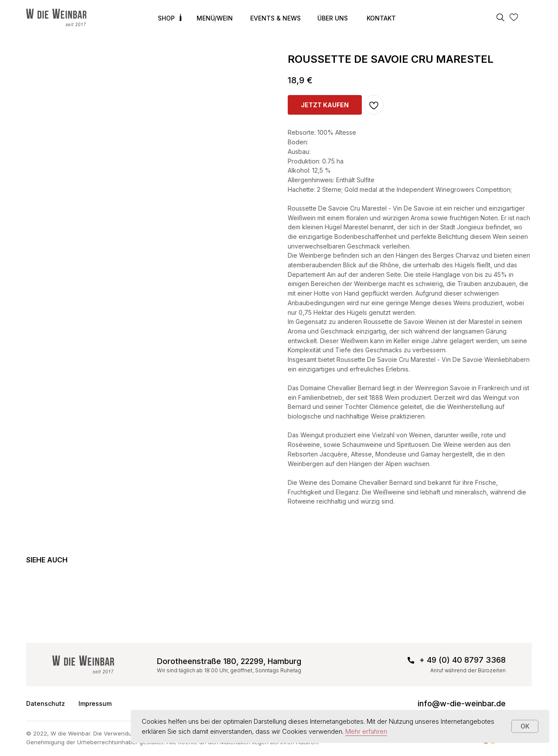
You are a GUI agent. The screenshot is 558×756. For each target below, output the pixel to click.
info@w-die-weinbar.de (462, 703)
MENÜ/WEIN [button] (215, 18)
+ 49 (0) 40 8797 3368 (463, 660)
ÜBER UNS (333, 18)
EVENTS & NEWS (276, 18)
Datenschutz (46, 703)
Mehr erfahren (366, 731)
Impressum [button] (95, 703)
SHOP (166, 18)
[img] (56, 17)
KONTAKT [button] (381, 18)
